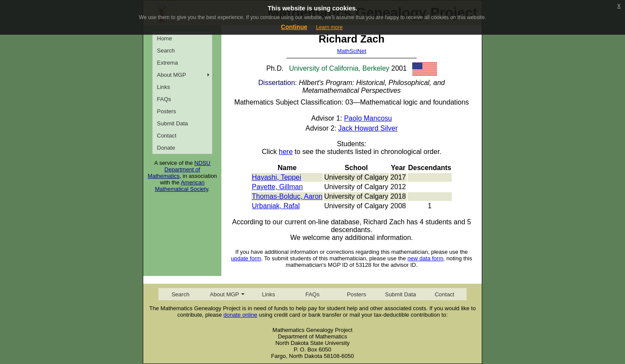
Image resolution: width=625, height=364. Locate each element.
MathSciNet (351, 51)
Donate (166, 148)
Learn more (329, 27)
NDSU (202, 163)
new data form (425, 258)
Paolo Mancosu (368, 118)
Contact (167, 136)
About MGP (172, 75)
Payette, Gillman (277, 187)
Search (166, 51)
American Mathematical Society (182, 186)
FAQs (164, 99)
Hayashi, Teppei (276, 177)
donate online (240, 315)
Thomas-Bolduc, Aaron (287, 196)
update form (246, 258)
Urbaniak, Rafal (276, 206)
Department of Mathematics (174, 173)
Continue (294, 27)
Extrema (168, 63)
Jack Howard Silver (368, 128)
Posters (167, 111)
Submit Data (173, 123)
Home (165, 38)
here (286, 152)
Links (164, 87)
